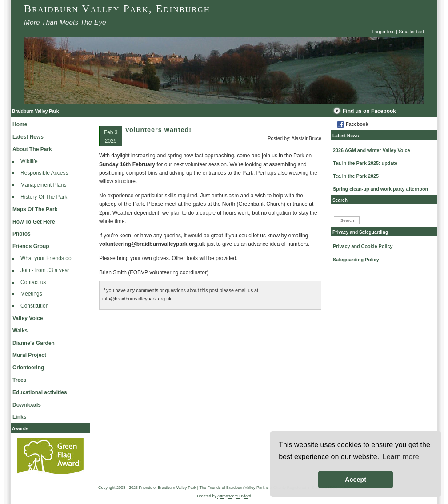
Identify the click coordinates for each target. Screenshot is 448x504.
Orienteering (28, 368)
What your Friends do (46, 258)
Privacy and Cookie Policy (363, 246)
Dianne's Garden (34, 343)
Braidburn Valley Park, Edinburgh (117, 8)
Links (19, 417)
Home (20, 124)
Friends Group (31, 246)
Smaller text (411, 32)
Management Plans (43, 185)
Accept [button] (356, 480)
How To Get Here (34, 222)
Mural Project (29, 355)
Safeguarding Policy (356, 260)
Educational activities (40, 392)
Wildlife (29, 161)
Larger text (384, 32)
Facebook (357, 124)
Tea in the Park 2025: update (365, 163)
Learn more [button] (401, 457)
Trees (19, 380)
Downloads (27, 405)
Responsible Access (44, 173)
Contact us (33, 282)
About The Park (32, 149)
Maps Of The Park (35, 209)
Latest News (28, 137)
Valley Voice (28, 318)
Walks (20, 331)
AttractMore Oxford (234, 496)
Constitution (34, 306)
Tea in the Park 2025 (356, 176)
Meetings (31, 294)
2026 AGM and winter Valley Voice (371, 150)
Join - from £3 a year (45, 270)
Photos (22, 234)
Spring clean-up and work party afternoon (380, 189)
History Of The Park (44, 197)
